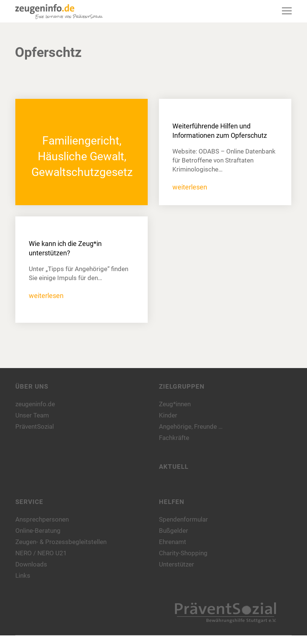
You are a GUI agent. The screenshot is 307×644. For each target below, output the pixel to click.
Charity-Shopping (183, 553)
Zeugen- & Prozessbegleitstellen (61, 542)
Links (23, 575)
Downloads (31, 564)
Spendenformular (183, 519)
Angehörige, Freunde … (191, 426)
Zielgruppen (182, 386)
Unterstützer (176, 564)
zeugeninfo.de (35, 404)
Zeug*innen (175, 404)
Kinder (168, 415)
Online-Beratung (38, 531)
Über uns (32, 386)
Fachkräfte (174, 438)
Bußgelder (174, 531)
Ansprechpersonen (42, 519)
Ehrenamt (173, 542)
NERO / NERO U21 (41, 553)
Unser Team (32, 415)
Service (29, 502)
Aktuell (174, 467)
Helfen (172, 502)
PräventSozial (35, 426)
